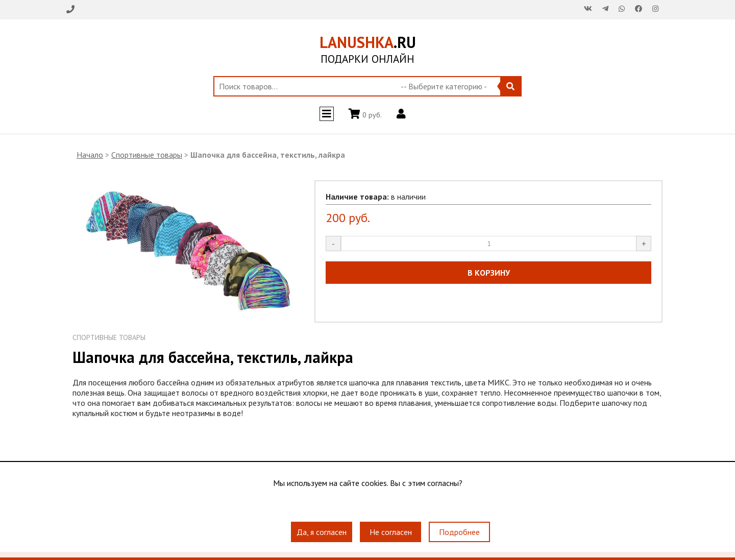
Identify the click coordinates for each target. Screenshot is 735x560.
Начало (90, 155)
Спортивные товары (147, 155)
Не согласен (391, 532)
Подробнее (459, 532)
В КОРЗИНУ (489, 273)
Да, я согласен (322, 532)
